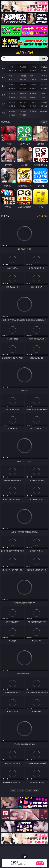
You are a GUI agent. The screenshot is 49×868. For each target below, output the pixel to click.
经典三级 (23, 88)
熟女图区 (33, 97)
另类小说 (23, 106)
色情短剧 (23, 115)
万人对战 (33, 67)
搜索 (44, 59)
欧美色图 (33, 93)
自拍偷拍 (23, 76)
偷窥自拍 (12, 93)
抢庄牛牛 (44, 71)
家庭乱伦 (23, 102)
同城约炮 (12, 111)
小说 (3, 104)
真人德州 (23, 67)
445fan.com (24, 53)
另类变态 (44, 88)
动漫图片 (44, 93)
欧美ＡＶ (33, 76)
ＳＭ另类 (44, 79)
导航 (3, 113)
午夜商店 (23, 111)
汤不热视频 (44, 111)
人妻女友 (33, 102)
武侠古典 (44, 102)
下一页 (28, 790)
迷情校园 (12, 106)
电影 (3, 86)
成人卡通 (33, 85)
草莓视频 (33, 111)
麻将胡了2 (12, 71)
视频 (3, 77)
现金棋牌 (33, 71)
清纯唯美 (23, 97)
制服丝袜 (12, 88)
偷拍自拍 (23, 85)
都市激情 (12, 102)
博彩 (3, 68)
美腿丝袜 (12, 97)
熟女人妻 (12, 79)
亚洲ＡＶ (12, 76)
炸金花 (23, 71)
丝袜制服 (23, 79)
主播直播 (33, 79)
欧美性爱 (44, 85)
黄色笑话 (33, 106)
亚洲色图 (23, 93)
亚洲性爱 (12, 85)
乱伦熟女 (33, 88)
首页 (13, 790)
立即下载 (40, 863)
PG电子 (12, 67)
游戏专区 (44, 67)
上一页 (21, 790)
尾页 (36, 790)
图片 (3, 95)
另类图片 (44, 97)
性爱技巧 (44, 106)
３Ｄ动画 (44, 76)
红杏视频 (12, 115)
